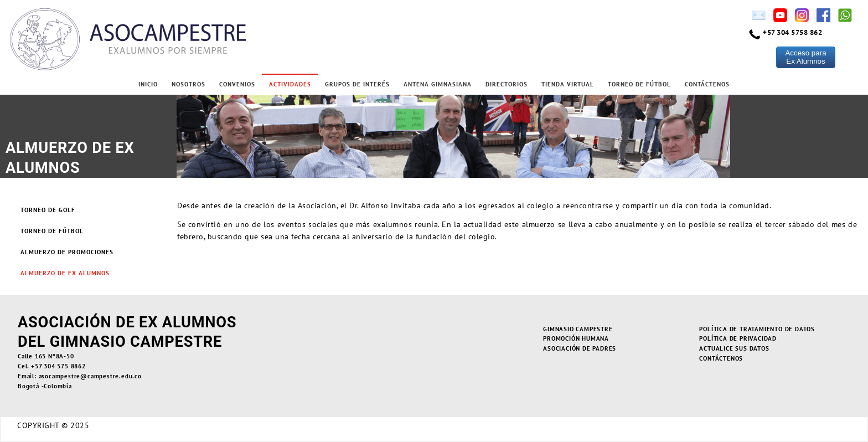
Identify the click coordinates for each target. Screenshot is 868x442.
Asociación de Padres (580, 348)
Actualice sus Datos (734, 348)
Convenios (237, 84)
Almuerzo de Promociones (67, 252)
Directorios (507, 84)
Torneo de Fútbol (639, 84)
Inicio (148, 84)
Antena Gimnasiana (438, 84)
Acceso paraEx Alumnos (805, 57)
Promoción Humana (576, 338)
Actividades (290, 84)
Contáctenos (707, 84)
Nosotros (188, 84)
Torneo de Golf (48, 210)
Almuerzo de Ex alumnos (65, 273)
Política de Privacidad (738, 338)
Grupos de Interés (357, 84)
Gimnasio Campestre (578, 329)
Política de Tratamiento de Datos (757, 329)
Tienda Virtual (568, 84)
